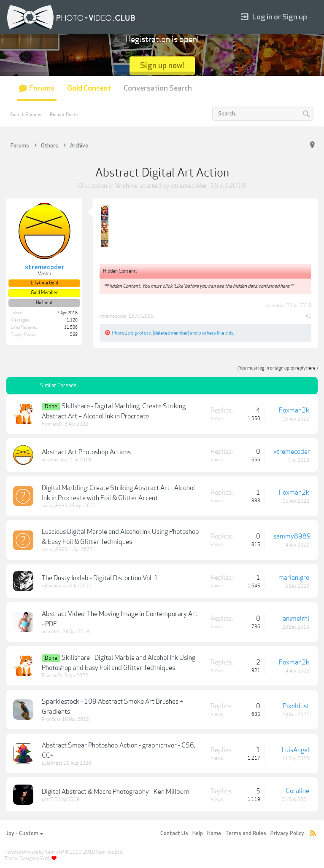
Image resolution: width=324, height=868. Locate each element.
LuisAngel (52, 763)
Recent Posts (64, 115)
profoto (143, 333)
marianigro (294, 578)
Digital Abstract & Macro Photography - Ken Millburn (116, 792)
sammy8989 (55, 506)
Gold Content (89, 88)
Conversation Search (158, 88)
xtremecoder (189, 186)
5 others (207, 333)
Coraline (297, 791)
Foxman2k (52, 424)
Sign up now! (162, 66)
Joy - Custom (25, 833)
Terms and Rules (246, 833)
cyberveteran (55, 586)
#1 (308, 316)
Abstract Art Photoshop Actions (86, 452)
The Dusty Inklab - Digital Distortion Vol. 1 (100, 578)
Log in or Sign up (274, 17)
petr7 (47, 800)
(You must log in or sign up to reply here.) (278, 368)
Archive (127, 186)
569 (74, 335)
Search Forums (26, 115)
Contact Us (174, 833)
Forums (42, 88)
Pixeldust (51, 719)
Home (214, 833)
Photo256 (123, 333)
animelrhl (51, 632)
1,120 (72, 320)
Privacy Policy (287, 833)
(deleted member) (171, 333)
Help (198, 833)
